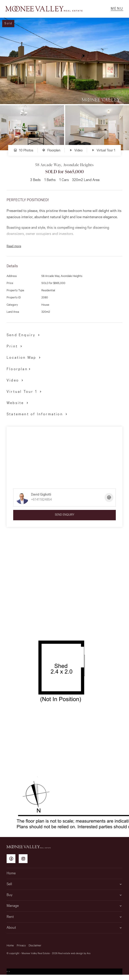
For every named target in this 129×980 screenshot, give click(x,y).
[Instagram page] (24, 862)
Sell (9, 887)
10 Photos (23, 153)
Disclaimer (35, 948)
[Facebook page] (13, 862)
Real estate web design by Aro (74, 956)
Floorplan (51, 153)
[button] (15, 348)
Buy (9, 897)
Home (11, 876)
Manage (13, 908)
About (11, 930)
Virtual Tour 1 (103, 153)
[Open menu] (116, 10)
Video (76, 153)
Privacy (21, 948)
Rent (10, 919)
